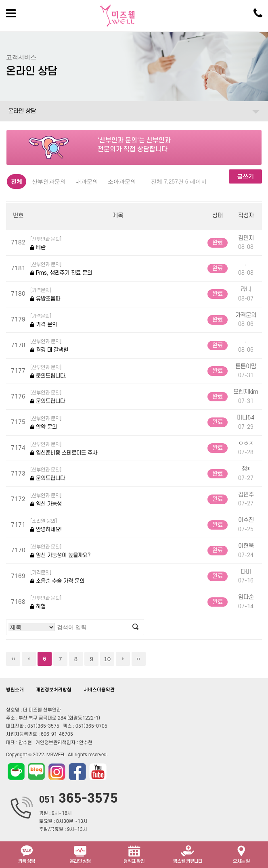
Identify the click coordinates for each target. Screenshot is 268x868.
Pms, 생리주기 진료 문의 (61, 268)
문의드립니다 (48, 397)
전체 (17, 182)
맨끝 (139, 659)
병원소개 (15, 690)
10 (107, 659)
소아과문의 (122, 182)
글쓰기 (245, 176)
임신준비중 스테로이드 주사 (64, 448)
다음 (123, 659)
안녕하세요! (46, 525)
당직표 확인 (134, 854)
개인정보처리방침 (54, 690)
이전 (29, 659)
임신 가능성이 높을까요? (60, 551)
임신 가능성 (46, 500)
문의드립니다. (48, 371)
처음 (13, 659)
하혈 (46, 602)
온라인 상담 (22, 111)
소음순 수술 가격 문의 (57, 577)
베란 (46, 243)
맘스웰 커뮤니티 (188, 854)
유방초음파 (45, 294)
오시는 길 (241, 854)
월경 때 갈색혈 (49, 345)
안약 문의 (46, 423)
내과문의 (87, 182)
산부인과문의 (49, 182)
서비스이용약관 (99, 690)
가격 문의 (44, 320)
